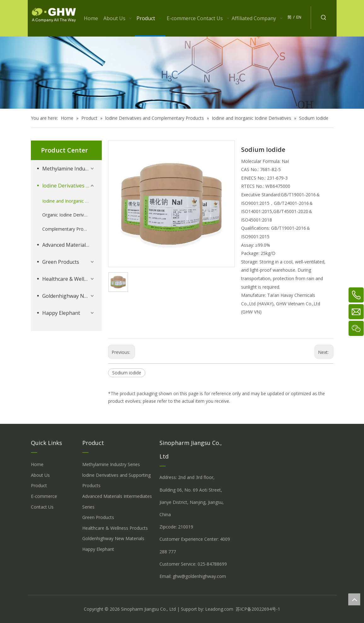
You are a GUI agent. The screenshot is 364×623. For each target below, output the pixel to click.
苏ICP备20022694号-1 (258, 609)
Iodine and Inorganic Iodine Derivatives (69, 201)
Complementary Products (68, 229)
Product (39, 485)
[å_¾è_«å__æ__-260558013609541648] (182, 73)
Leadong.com (219, 609)
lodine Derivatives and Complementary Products (69, 186)
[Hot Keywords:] (324, 18)
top (354, 599)
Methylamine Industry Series (69, 169)
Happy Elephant (61, 313)
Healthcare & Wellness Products (69, 279)
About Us (40, 475)
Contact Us (42, 507)
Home (37, 464)
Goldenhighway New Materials (69, 296)
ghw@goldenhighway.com (199, 576)
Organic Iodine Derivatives (69, 215)
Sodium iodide (127, 373)
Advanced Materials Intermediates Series (69, 245)
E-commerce (44, 496)
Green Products (61, 262)
